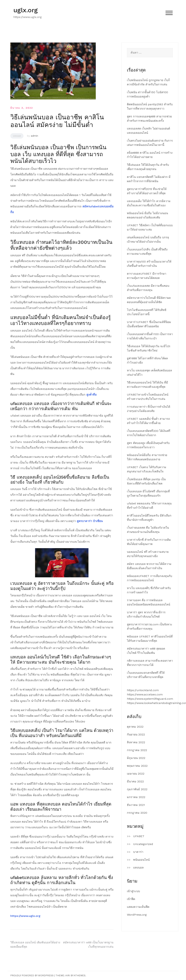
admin (34, 136)
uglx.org (26, 10)
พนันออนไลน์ (141, 860)
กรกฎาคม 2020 (137, 813)
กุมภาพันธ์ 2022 (137, 789)
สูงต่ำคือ (91, 395)
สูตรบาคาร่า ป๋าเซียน (90, 521)
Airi (68, 975)
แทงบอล (17, 136)
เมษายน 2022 (136, 774)
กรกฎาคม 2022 (137, 750)
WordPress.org (137, 915)
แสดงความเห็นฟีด (138, 907)
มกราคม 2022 (136, 797)
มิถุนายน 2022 (136, 758)
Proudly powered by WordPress (32, 975)
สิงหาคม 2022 (136, 742)
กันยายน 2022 (136, 734)
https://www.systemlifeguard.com (150, 699)
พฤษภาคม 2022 (137, 766)
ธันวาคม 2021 (136, 805)
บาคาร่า (138, 852)
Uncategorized (143, 844)
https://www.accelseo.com (145, 694)
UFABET (139, 836)
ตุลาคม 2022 (135, 727)
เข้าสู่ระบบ (133, 891)
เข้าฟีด (131, 899)
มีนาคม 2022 (135, 781)
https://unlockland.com (143, 690)
